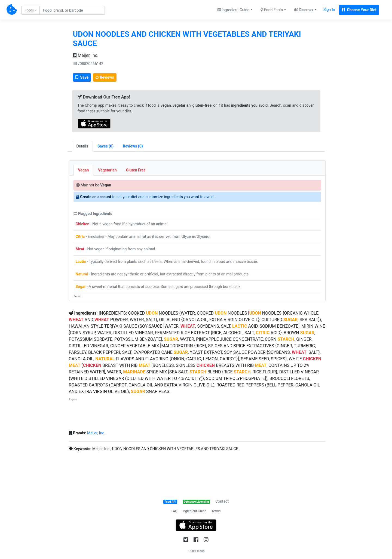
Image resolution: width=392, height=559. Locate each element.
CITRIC (263, 333)
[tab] (105, 146)
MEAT (75, 365)
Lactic (81, 262)
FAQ (174, 511)
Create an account (96, 197)
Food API (170, 502)
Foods (29, 10)
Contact (222, 501)
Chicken (83, 224)
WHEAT (76, 320)
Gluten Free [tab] (136, 170)
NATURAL (105, 359)
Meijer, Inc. (86, 55)
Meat (80, 249)
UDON (152, 313)
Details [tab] (82, 146)
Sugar (81, 287)
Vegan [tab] (84, 170)
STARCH (286, 339)
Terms (216, 511)
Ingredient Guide (194, 511)
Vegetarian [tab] (107, 170)
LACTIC (240, 326)
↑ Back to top (196, 551)
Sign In (329, 10)
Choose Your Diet (359, 10)
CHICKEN (312, 359)
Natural (82, 274)
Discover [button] (304, 10)
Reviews (105, 77)
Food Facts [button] (272, 10)
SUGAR (290, 320)
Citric (80, 236)
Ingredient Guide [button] (233, 10)
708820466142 (88, 64)
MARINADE (134, 372)
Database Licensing (196, 502)
